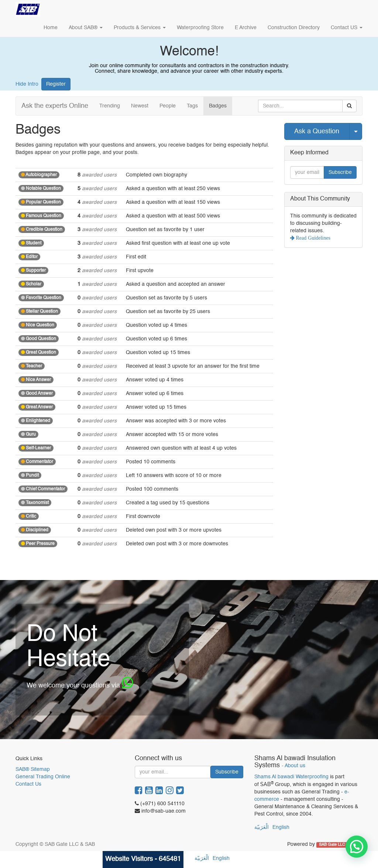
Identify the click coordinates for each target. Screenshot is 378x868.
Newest (140, 106)
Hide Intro (27, 84)
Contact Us (28, 784)
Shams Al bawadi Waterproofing (291, 777)
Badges (218, 106)
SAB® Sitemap (33, 769)
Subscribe (340, 172)
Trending (110, 106)
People (168, 106)
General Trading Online (43, 777)
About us (295, 766)
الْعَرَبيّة (262, 827)
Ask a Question (317, 131)
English (281, 827)
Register (56, 84)
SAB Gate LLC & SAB (339, 845)
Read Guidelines (312, 238)
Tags (192, 106)
